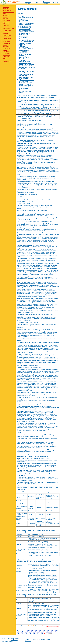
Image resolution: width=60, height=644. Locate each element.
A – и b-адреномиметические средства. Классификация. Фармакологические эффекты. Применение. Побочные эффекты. (27, 20)
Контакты (55, 3)
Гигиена (5, 17)
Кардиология (6, 22)
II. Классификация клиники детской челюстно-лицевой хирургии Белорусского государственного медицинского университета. (27, 32)
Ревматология (6, 42)
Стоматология (6, 43)
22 (45, 631)
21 (41, 631)
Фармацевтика (6, 53)
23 (49, 631)
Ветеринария (6, 15)
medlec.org (14, 640)
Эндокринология (7, 60)
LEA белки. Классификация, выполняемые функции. (27, 39)
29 (30, 634)
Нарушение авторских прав (53, 626)
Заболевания (6, 19)
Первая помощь (7, 35)
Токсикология (6, 47)
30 (34, 634)
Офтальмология (7, 30)
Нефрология (6, 25)
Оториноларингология (8, 28)
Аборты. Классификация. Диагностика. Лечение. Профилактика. (26, 48)
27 (22, 634)
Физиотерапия (6, 55)
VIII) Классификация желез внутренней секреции (26, 43)
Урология (5, 50)
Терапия (5, 45)
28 (26, 634)
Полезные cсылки (46, 3)
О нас (37, 3)
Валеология (6, 14)
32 (42, 634)
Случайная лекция (28, 3)
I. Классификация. (26, 26)
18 (29, 631)
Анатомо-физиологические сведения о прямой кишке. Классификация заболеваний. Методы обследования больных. (27, 64)
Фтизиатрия (6, 57)
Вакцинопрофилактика (8, 12)
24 (53, 631)
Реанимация (6, 40)
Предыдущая (21, 631)
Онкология (5, 27)
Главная (27, 640)
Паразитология (7, 32)
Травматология (7, 48)
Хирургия (5, 58)
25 (57, 631)
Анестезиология (7, 10)
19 (33, 631)
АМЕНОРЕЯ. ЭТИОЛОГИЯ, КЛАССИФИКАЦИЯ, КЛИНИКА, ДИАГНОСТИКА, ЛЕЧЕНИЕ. (25, 55)
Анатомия (5, 9)
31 (38, 634)
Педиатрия (5, 33)
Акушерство (6, 7)
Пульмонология (7, 38)
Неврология (6, 24)
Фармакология (6, 52)
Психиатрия (6, 37)
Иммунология (6, 20)
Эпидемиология (7, 62)
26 (18, 634)
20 (37, 631)
